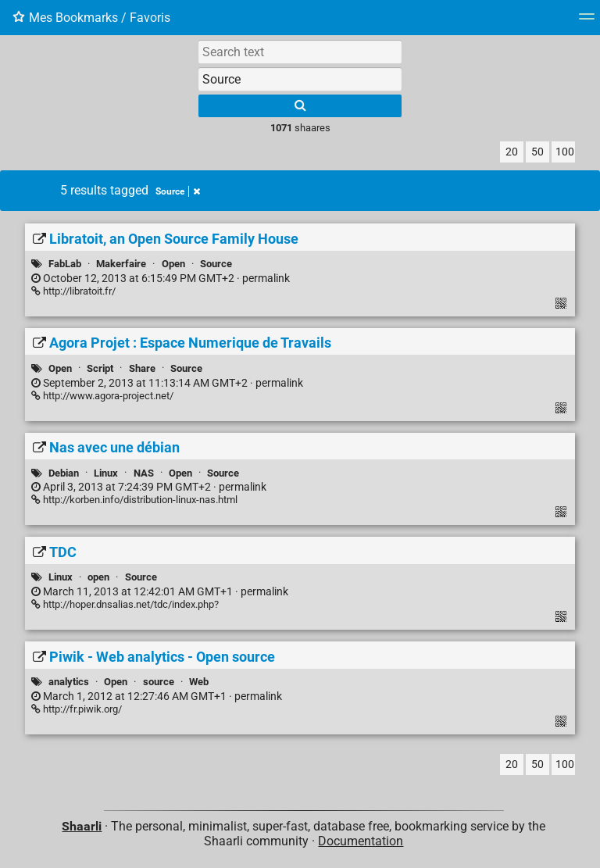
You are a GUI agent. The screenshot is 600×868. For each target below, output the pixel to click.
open (98, 577)
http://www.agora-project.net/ (102, 396)
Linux (106, 473)
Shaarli (82, 826)
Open (173, 264)
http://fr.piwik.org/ (77, 709)
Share (142, 368)
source (159, 682)
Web (199, 682)
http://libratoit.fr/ (73, 291)
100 (565, 152)
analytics (69, 682)
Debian (64, 473)
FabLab (65, 264)
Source (178, 191)
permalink (161, 279)
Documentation (361, 841)
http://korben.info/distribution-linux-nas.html (134, 500)
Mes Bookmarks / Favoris (91, 18)
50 (537, 152)
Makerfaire (121, 264)
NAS (144, 473)
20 (512, 152)
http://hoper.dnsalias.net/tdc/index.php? (125, 604)
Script (100, 368)
